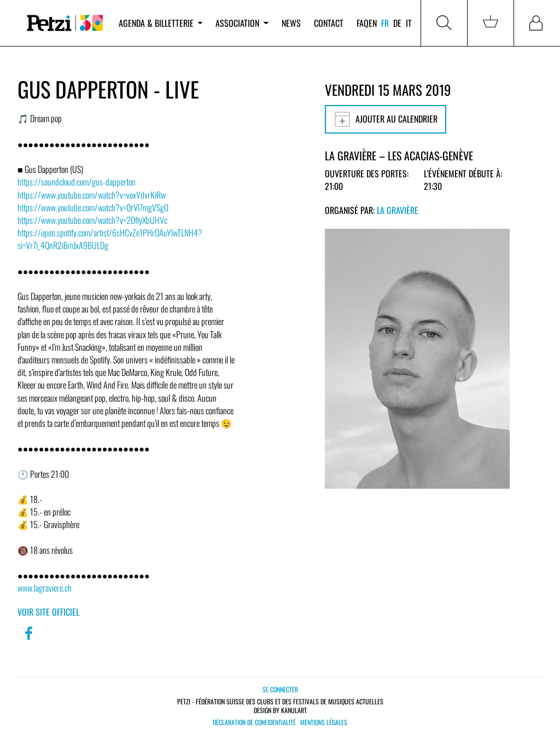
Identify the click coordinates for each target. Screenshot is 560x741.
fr (385, 23)
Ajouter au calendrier (386, 119)
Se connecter (280, 689)
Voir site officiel (48, 612)
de (397, 23)
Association (242, 23)
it (409, 23)
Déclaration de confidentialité (254, 722)
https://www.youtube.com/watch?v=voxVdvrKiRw (92, 195)
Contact (329, 23)
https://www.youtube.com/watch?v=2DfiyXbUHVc (92, 220)
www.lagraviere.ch (45, 588)
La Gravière (398, 210)
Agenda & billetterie (161, 23)
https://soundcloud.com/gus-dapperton (77, 182)
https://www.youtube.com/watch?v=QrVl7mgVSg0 (93, 207)
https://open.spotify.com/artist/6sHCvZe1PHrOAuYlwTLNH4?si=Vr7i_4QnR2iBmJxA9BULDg (110, 239)
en (373, 23)
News (291, 23)
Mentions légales (324, 722)
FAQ (363, 23)
